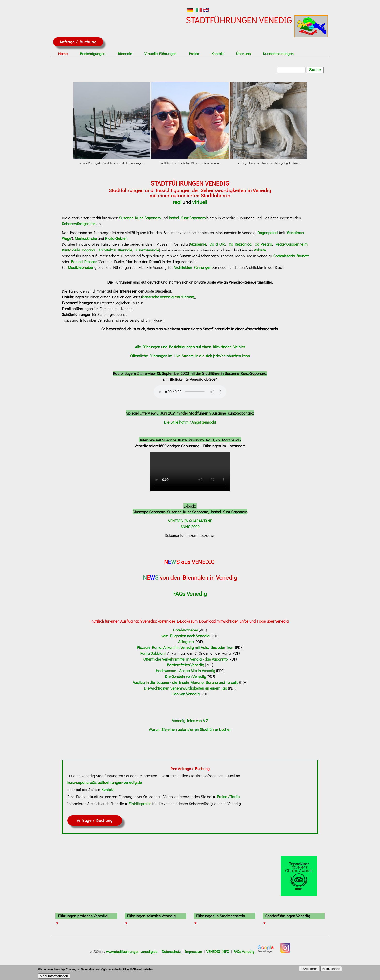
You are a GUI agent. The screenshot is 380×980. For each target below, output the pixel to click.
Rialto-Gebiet (116, 238)
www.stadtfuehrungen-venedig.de (132, 951)
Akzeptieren (309, 969)
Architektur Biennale (115, 250)
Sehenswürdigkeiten (79, 224)
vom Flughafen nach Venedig (185, 636)
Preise (194, 54)
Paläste (260, 250)
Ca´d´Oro (217, 244)
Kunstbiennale (147, 250)
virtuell (200, 202)
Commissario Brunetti (291, 256)
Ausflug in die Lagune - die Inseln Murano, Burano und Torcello (186, 682)
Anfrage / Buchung (78, 42)
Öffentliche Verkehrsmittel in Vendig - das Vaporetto (186, 659)
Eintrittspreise (140, 803)
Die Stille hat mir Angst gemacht (190, 422)
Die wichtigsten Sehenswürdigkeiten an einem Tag (186, 688)
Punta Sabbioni (153, 653)
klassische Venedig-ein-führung (168, 297)
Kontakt (218, 54)
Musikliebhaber (81, 267)
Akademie (198, 244)
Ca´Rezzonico (240, 244)
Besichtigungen (93, 54)
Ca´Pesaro (263, 244)
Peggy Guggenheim (291, 244)
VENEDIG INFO (218, 951)
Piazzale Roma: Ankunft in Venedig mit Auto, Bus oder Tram (185, 647)
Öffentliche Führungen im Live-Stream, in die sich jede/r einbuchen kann (190, 356)
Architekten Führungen (192, 267)
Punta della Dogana (78, 250)
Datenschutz (171, 951)
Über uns (243, 54)
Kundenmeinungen (278, 54)
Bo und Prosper (84, 262)
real (177, 202)
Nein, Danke (331, 969)
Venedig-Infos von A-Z (190, 720)
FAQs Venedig (244, 951)
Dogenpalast (268, 232)
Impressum (193, 951)
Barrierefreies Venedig (186, 665)
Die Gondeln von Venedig (186, 676)
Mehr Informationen (54, 976)
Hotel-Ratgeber (186, 630)
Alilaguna (186, 642)
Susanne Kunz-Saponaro (139, 218)
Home (63, 54)
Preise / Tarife (228, 796)
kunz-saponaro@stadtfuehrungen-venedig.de (105, 782)
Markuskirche (86, 238)
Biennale (125, 54)
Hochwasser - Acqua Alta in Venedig (186, 671)
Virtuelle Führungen (160, 54)
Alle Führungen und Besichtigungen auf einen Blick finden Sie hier (190, 347)
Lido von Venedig (185, 694)
